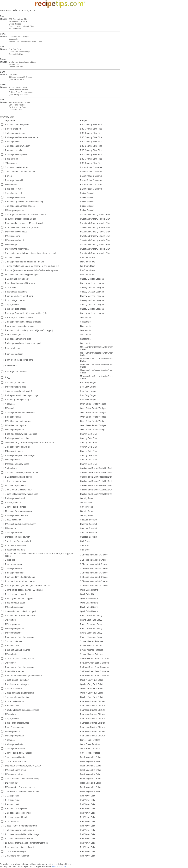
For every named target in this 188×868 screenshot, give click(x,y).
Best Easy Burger (15, 49)
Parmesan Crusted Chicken (19, 102)
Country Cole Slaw (16, 54)
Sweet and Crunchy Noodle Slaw (21, 26)
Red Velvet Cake (15, 110)
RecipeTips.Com (59, 867)
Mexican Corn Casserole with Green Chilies (25, 41)
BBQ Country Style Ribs (18, 19)
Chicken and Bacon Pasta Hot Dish (22, 62)
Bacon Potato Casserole (18, 22)
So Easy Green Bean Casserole (21, 92)
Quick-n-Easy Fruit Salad (18, 95)
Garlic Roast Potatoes (17, 105)
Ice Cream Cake (15, 29)
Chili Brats (13, 75)
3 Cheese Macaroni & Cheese (20, 77)
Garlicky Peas (14, 64)
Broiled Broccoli (15, 24)
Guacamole (13, 39)
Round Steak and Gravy (18, 87)
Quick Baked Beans (16, 80)
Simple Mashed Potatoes (18, 90)
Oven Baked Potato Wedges (20, 52)
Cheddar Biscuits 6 (16, 67)
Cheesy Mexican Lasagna (19, 37)
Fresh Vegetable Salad (17, 107)
